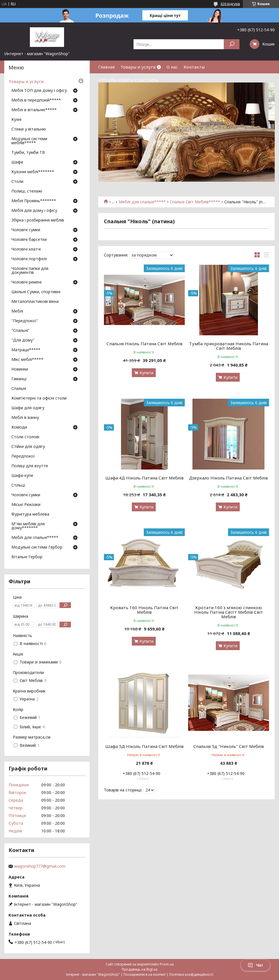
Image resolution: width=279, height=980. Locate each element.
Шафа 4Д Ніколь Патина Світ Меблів (144, 478)
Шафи (17, 162)
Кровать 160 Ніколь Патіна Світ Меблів (144, 610)
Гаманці (19, 379)
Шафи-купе (22, 476)
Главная (106, 67)
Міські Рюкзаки (26, 505)
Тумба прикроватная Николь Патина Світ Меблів (229, 346)
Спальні (19, 389)
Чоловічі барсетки (29, 240)
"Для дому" (23, 340)
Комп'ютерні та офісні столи (39, 398)
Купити (146, 373)
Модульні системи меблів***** (29, 141)
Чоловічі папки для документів (30, 271)
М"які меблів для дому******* (28, 526)
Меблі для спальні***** (142, 202)
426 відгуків (230, 4)
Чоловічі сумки (26, 230)
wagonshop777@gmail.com (40, 866)
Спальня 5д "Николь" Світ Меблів (229, 746)
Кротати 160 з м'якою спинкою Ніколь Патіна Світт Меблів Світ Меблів (229, 612)
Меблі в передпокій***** (36, 100)
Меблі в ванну (25, 418)
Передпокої (23, 456)
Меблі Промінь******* (34, 201)
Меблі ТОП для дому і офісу (39, 91)
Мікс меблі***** (27, 360)
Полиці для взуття (30, 466)
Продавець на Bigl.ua (140, 969)
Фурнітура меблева (30, 514)
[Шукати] (232, 44)
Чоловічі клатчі (26, 249)
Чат (255, 965)
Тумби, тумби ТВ (28, 153)
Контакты (194, 67)
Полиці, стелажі (27, 191)
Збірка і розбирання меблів (38, 220)
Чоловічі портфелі (29, 259)
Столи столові (25, 437)
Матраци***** (26, 350)
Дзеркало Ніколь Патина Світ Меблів (228, 478)
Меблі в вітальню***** (34, 110)
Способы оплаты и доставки (128, 80)
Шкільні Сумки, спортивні (36, 292)
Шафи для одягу (28, 408)
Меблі (17, 311)
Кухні (16, 120)
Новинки (20, 369)
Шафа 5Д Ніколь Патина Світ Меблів (144, 746)
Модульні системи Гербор (37, 547)
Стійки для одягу (28, 447)
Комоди (19, 427)
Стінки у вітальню (29, 129)
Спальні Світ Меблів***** (195, 202)
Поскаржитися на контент (145, 974)
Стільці (18, 485)
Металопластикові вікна (35, 302)
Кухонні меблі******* (33, 172)
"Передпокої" (25, 321)
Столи (17, 182)
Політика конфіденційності (191, 974)
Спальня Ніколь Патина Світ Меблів (144, 344)
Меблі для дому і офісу (34, 211)
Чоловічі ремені (26, 282)
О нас (172, 67)
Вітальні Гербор (27, 557)
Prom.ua (167, 964)
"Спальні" (20, 331)
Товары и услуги (138, 67)
